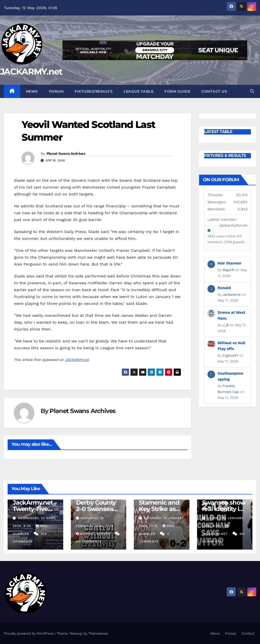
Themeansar (98, 633)
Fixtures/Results (94, 91)
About (215, 633)
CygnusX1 (230, 355)
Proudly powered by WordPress (29, 633)
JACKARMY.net (31, 72)
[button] (252, 91)
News (32, 91)
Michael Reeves (94, 534)
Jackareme (232, 294)
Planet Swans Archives (66, 154)
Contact (248, 633)
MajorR (228, 270)
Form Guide (177, 91)
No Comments (89, 541)
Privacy (231, 633)
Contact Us (214, 91)
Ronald (224, 288)
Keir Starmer (230, 263)
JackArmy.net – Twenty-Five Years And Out (35, 509)
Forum (56, 91)
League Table (139, 91)
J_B (225, 325)
